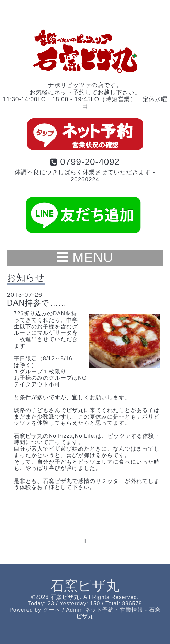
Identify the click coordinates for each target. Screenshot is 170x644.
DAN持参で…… (37, 303)
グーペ (52, 610)
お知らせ (26, 278)
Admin (74, 610)
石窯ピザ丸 (85, 586)
